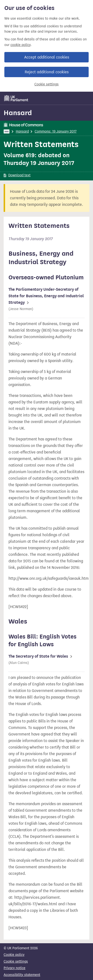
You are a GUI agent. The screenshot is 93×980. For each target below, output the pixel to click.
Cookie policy (14, 955)
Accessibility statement (22, 975)
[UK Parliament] (16, 98)
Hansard (18, 113)
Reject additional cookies (47, 72)
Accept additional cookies (47, 57)
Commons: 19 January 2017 (56, 131)
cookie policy (20, 45)
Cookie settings (46, 84)
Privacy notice (15, 968)
